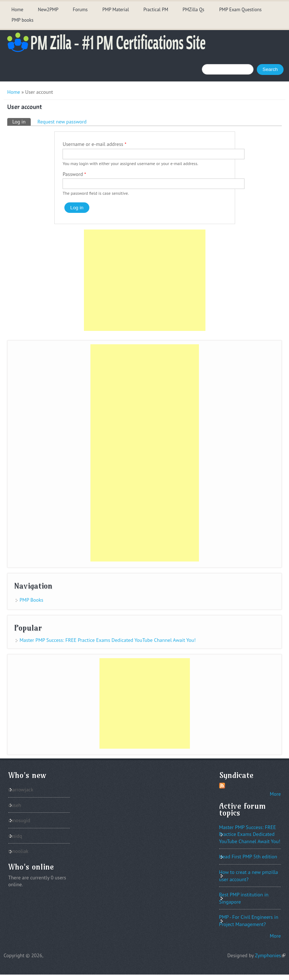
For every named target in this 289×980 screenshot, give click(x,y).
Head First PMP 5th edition (248, 857)
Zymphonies (270, 955)
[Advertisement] (145, 280)
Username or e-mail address (94, 144)
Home (17, 10)
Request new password (62, 122)
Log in (22, 121)
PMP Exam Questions (240, 10)
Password (74, 174)
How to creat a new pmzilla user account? (249, 876)
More (275, 794)
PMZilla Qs (194, 10)
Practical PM (156, 10)
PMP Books (31, 600)
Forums (80, 10)
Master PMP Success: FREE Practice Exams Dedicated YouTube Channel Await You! (108, 640)
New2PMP (48, 10)
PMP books (22, 20)
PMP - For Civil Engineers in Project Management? (249, 921)
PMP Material (116, 10)
